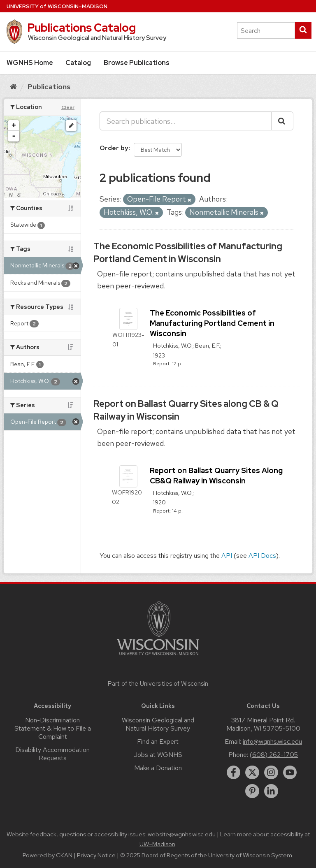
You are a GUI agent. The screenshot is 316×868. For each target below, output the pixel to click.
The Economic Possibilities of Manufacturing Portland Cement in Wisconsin (188, 253)
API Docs (262, 556)
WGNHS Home (30, 63)
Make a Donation (158, 768)
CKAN (64, 855)
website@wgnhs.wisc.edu (182, 834)
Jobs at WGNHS (158, 755)
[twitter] (252, 773)
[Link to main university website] (158, 657)
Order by (114, 148)
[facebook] (234, 773)
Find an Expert (158, 742)
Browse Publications (137, 63)
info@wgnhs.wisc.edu (272, 742)
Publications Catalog (81, 28)
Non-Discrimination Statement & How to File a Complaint (53, 728)
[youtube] (290, 773)
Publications (49, 87)
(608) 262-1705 (274, 755)
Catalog (78, 63)
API (227, 556)
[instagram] (271, 773)
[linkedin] (271, 791)
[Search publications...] (186, 121)
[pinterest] (252, 791)
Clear (68, 107)
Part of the (158, 684)
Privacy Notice (96, 855)
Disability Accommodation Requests (52, 754)
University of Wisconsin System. (251, 855)
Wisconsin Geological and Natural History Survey (158, 724)
